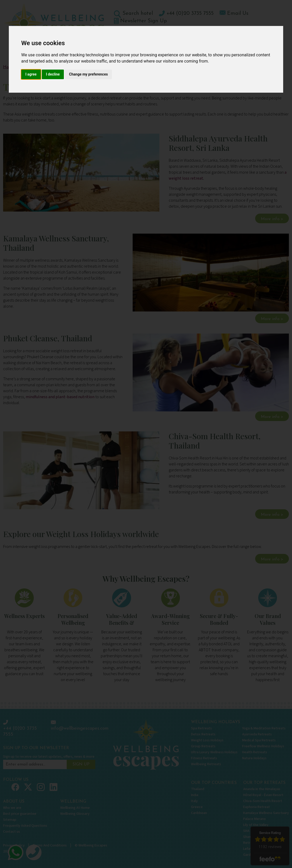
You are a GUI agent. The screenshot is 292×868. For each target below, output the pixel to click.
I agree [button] (31, 74)
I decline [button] (53, 74)
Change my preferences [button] (88, 74)
